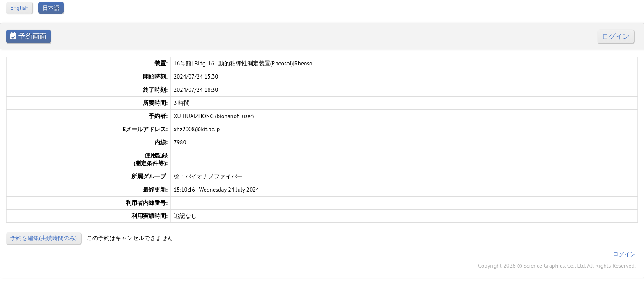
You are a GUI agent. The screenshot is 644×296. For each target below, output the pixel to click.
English (19, 8)
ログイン (616, 36)
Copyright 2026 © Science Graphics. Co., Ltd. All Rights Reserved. (557, 266)
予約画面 (28, 36)
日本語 (51, 8)
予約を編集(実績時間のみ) (44, 238)
